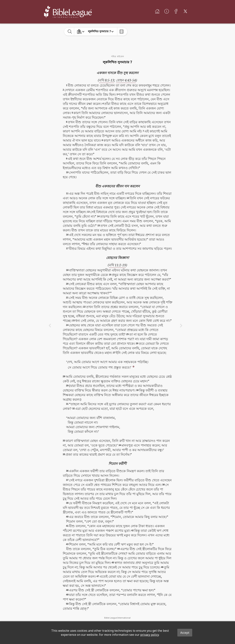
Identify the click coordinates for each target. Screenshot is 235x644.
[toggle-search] (70, 32)
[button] (133, 366)
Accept (185, 633)
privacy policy (150, 635)
